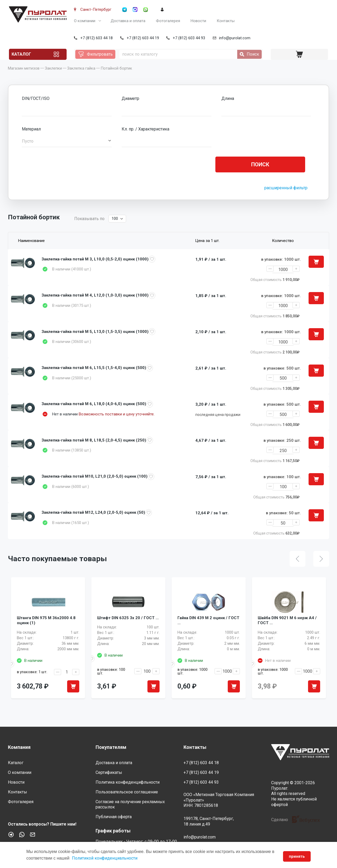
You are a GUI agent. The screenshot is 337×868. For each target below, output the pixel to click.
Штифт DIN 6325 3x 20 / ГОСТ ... (128, 632)
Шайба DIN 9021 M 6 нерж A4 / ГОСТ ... (287, 635)
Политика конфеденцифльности (128, 782)
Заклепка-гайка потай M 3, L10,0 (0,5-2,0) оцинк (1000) (95, 267)
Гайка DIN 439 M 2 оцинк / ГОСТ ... (208, 635)
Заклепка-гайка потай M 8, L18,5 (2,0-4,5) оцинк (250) (94, 448)
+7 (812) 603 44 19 (142, 38)
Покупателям (111, 747)
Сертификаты (109, 772)
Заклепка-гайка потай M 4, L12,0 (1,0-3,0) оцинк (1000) (95, 303)
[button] (67, 149)
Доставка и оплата (127, 21)
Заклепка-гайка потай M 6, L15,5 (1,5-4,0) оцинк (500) (94, 376)
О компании (84, 21)
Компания (19, 747)
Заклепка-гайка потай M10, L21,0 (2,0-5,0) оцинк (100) (95, 484)
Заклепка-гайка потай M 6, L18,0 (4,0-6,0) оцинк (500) (94, 412)
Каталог (28, 54)
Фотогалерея (167, 21)
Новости (197, 21)
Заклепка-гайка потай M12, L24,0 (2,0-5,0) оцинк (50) (93, 521)
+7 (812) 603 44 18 (95, 38)
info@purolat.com (234, 38)
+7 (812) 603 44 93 (188, 38)
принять (295, 856)
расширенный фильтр (286, 196)
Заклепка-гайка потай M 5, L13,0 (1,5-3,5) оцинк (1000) (95, 340)
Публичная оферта (114, 817)
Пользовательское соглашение (127, 792)
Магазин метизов (24, 76)
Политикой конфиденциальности (108, 858)
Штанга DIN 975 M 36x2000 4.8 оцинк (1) (46, 635)
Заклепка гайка (81, 76)
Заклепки (53, 76)
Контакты (225, 21)
